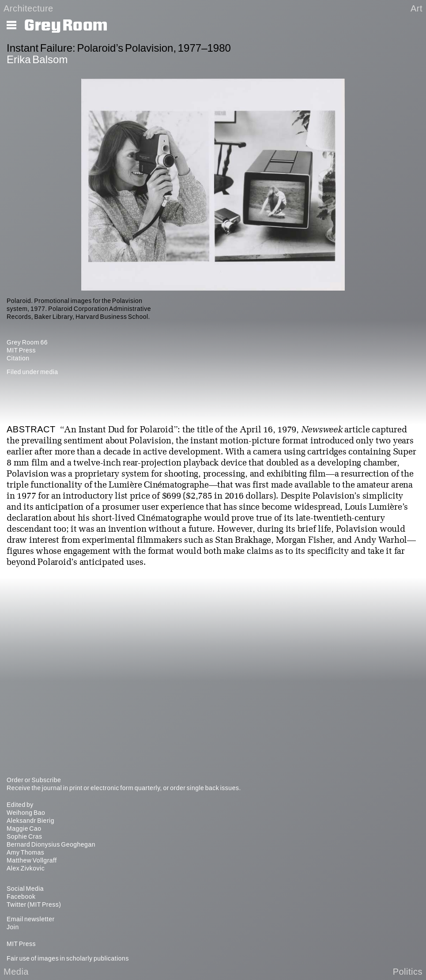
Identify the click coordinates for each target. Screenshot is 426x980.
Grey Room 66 (27, 342)
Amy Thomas (25, 852)
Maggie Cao (24, 829)
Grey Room (66, 26)
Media (16, 972)
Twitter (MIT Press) (34, 904)
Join (13, 927)
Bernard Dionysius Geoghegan (51, 844)
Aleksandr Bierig (30, 821)
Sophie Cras (25, 836)
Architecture (28, 8)
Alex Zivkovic (26, 868)
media (49, 372)
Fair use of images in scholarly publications (68, 958)
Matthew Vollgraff (32, 860)
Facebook (21, 897)
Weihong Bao (26, 813)
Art (417, 8)
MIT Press (21, 350)
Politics (408, 972)
